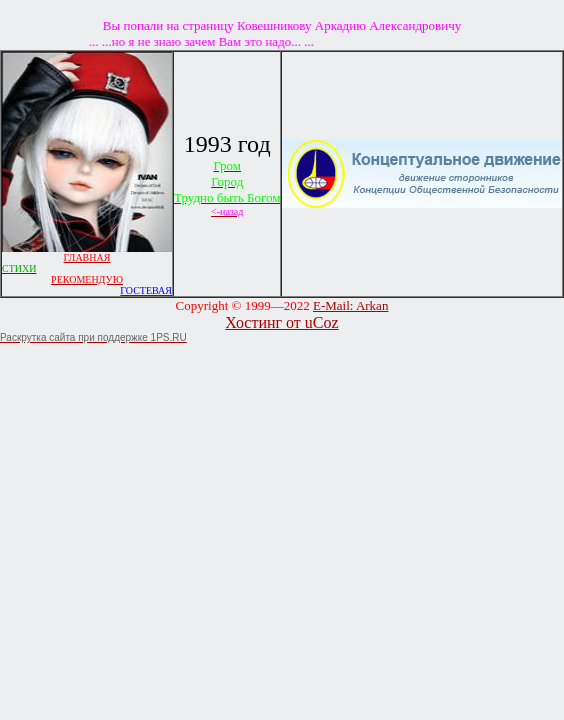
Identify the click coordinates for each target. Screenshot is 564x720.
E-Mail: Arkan (350, 305)
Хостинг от (265, 322)
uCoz (322, 322)
